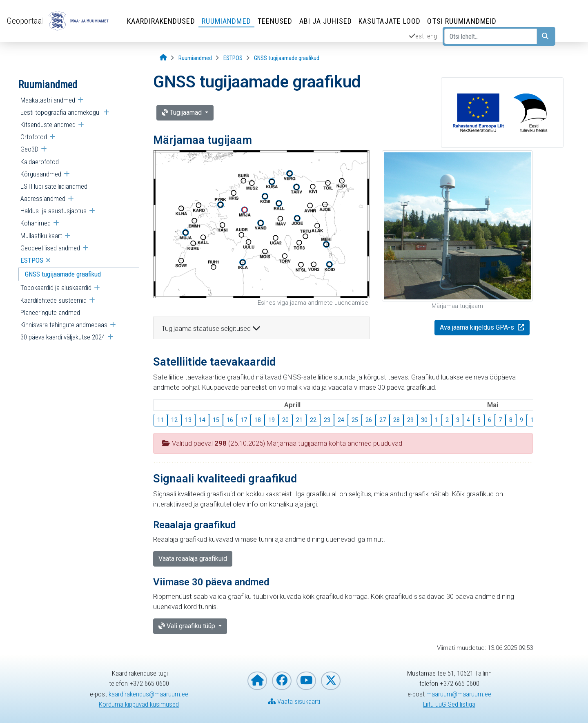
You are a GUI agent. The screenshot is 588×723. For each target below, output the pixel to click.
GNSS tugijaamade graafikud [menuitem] (63, 274)
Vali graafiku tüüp (188, 626)
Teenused (275, 21)
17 (244, 420)
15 (216, 420)
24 (341, 420)
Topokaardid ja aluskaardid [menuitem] (56, 288)
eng (432, 36)
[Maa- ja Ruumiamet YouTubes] (306, 681)
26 (369, 420)
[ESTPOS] (233, 58)
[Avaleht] (163, 58)
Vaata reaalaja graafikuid (193, 559)
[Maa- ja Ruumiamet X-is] (331, 681)
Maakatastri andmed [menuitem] (48, 100)
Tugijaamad (183, 113)
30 (424, 420)
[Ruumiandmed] (195, 58)
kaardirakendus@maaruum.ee (148, 694)
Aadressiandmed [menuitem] (43, 199)
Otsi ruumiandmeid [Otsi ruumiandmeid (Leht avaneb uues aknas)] (462, 21)
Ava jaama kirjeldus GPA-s (478, 327)
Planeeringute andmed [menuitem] (50, 312)
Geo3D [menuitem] (29, 149)
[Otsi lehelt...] (491, 36)
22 (313, 420)
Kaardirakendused (161, 21)
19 (272, 420)
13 (188, 420)
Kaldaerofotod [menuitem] (40, 162)
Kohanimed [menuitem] (36, 223)
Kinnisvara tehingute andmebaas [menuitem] (64, 325)
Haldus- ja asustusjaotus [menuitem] (53, 211)
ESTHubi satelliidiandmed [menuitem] (54, 186)
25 (355, 420)
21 (299, 420)
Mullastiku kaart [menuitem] (41, 236)
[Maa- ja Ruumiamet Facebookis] (282, 681)
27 (383, 420)
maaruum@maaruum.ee (459, 694)
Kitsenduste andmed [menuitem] (48, 125)
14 (202, 420)
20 (285, 420)
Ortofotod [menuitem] (34, 137)
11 (160, 420)
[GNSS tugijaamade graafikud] (287, 58)
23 (327, 420)
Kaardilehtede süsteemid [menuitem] (53, 300)
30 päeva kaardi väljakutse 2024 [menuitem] (63, 337)
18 (258, 420)
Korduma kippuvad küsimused (139, 704)
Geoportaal (25, 21)
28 (396, 420)
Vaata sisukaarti (294, 701)
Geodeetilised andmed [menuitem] (50, 248)
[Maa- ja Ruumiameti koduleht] (257, 681)
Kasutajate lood (390, 21)
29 (410, 420)
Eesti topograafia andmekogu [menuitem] (61, 112)
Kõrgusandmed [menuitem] (41, 174)
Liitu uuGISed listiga (449, 704)
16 (230, 420)
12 (174, 420)
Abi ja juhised (326, 21)
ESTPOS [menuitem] (32, 260)
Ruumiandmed (226, 21)
